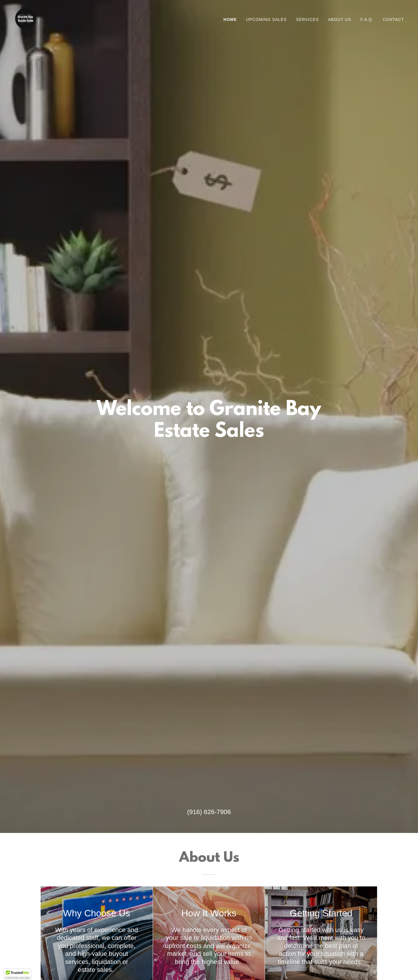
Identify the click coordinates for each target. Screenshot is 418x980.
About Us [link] (339, 19)
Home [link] (230, 19)
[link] (26, 18)
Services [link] (308, 19)
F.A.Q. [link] (367, 19)
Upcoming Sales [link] (266, 19)
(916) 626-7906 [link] (209, 812)
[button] (18, 974)
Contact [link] (393, 19)
